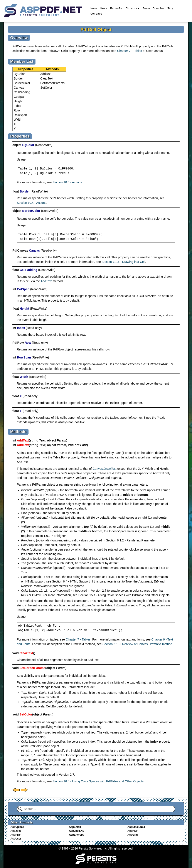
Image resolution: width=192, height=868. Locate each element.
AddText (46, 74)
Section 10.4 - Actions (67, 182)
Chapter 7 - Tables (130, 51)
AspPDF (16, 835)
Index (17, 106)
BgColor (19, 74)
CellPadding (22, 92)
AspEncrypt (76, 835)
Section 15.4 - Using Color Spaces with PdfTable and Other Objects (124, 595)
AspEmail (75, 827)
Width (18, 119)
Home (94, 8)
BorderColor (22, 83)
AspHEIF (133, 831)
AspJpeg (16, 831)
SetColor (46, 88)
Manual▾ (116, 8)
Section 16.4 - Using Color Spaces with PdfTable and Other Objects (98, 781)
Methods (52, 69)
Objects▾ (133, 8)
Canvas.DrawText (104, 469)
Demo (146, 8)
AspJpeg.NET (77, 831)
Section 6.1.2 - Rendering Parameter (131, 540)
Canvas (19, 88)
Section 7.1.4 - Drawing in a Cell (123, 262)
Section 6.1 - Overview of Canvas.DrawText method (137, 644)
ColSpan (20, 97)
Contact (96, 13)
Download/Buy (163, 8)
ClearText (47, 78)
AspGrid (132, 835)
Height (18, 101)
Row (17, 110)
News (104, 8)
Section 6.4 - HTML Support (71, 581)
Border (18, 78)
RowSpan (20, 115)
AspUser (16, 839)
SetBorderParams (52, 83)
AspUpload (17, 827)
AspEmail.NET (136, 827)
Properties (26, 69)
